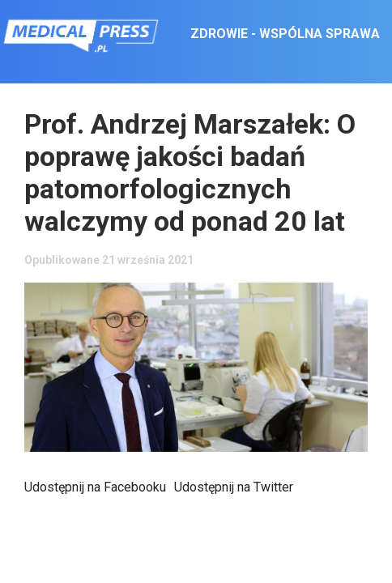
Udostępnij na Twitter (234, 487)
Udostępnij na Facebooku (95, 487)
